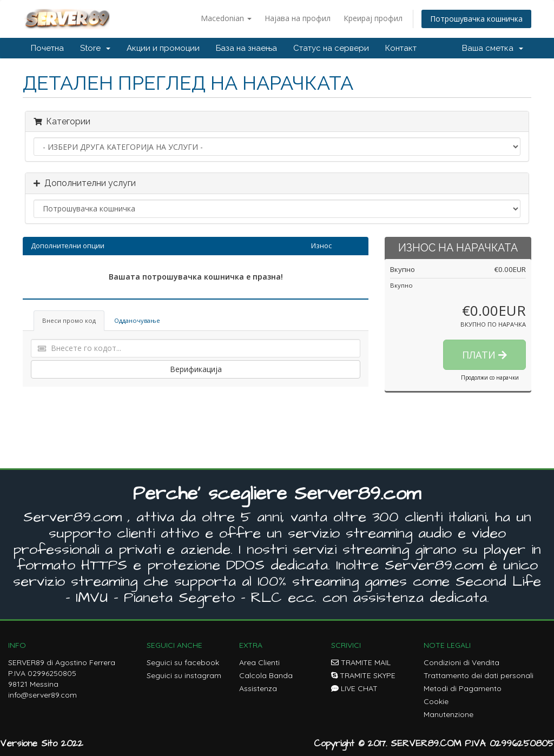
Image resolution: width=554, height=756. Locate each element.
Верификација (196, 369)
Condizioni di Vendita (461, 662)
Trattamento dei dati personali (479, 675)
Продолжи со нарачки (490, 377)
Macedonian (226, 18)
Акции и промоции (163, 48)
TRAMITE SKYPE (363, 675)
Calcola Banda (266, 675)
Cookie (436, 701)
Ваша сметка (493, 48)
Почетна (47, 48)
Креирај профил (373, 18)
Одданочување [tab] (137, 320)
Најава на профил (298, 18)
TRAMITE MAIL (361, 662)
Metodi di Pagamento (463, 688)
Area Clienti (259, 662)
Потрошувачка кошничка (476, 19)
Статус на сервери (331, 48)
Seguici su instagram (184, 675)
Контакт (401, 48)
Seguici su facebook (183, 662)
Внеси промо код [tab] (69, 320)
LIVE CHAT (354, 688)
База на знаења (246, 48)
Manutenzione (449, 714)
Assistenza (258, 688)
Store (95, 48)
